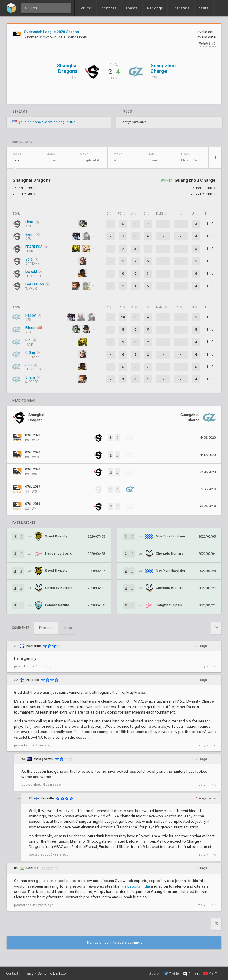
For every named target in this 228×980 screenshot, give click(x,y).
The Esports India (135, 886)
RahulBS (33, 868)
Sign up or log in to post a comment (114, 943)
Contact (12, 973)
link (213, 666)
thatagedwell (43, 759)
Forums (86, 8)
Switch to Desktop (52, 973)
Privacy (28, 973)
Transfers (181, 8)
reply (201, 666)
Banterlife (34, 646)
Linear (67, 628)
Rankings (155, 8)
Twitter (172, 973)
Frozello (33, 680)
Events (132, 8)
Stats (204, 8)
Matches (109, 8)
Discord (192, 974)
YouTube (213, 973)
